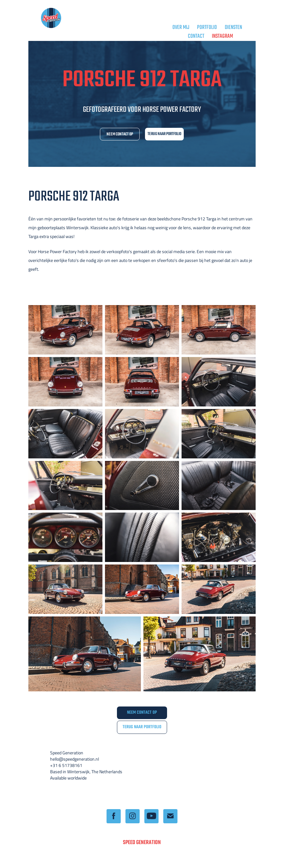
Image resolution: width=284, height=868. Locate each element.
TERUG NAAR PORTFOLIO (164, 134)
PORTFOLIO (207, 28)
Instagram (222, 36)
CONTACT (196, 36)
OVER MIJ (181, 28)
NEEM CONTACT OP (120, 134)
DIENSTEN (233, 28)
